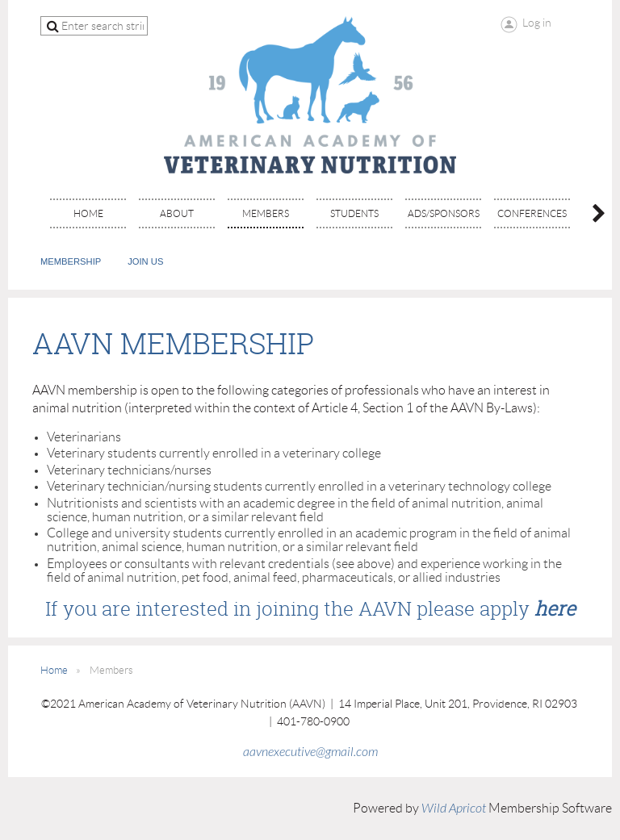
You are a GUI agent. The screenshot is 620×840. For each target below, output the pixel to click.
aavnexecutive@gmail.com (310, 752)
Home (54, 670)
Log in (537, 23)
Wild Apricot (454, 809)
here (555, 608)
